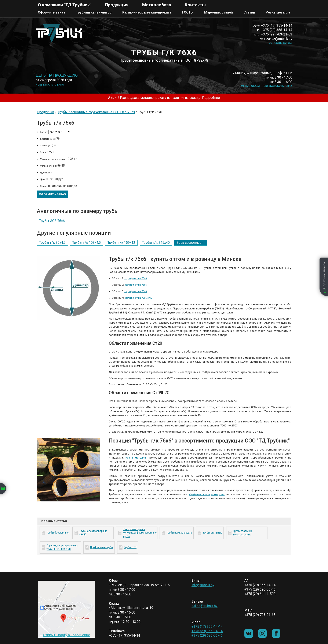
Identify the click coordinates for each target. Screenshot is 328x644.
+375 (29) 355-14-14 (207, 631)
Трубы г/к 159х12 (121, 243)
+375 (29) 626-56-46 (207, 635)
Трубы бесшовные (58, 533)
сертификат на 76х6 (136, 278)
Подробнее (211, 98)
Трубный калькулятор (94, 12)
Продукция (117, 5)
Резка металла (278, 12)
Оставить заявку (280, 43)
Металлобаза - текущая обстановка (267, 86)
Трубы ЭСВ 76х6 (52, 221)
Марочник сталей (218, 12)
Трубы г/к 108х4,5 (87, 243)
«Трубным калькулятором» (207, 494)
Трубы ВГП (130, 547)
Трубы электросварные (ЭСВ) (93, 533)
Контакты (195, 5)
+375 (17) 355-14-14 (207, 627)
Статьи (249, 12)
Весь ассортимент (191, 243)
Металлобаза (157, 5)
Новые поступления (50, 85)
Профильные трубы (102, 547)
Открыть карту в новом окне (66, 635)
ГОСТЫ (188, 12)
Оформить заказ (52, 12)
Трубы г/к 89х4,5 (52, 243)
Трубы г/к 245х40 (156, 243)
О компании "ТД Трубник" (65, 5)
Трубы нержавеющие (179, 533)
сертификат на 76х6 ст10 (138, 298)
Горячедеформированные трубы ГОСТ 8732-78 (62, 547)
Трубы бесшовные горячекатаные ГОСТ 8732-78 (96, 112)
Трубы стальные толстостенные (243, 533)
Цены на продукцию (57, 75)
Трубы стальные (212, 533)
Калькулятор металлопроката (147, 12)
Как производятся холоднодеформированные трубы (139, 533)
